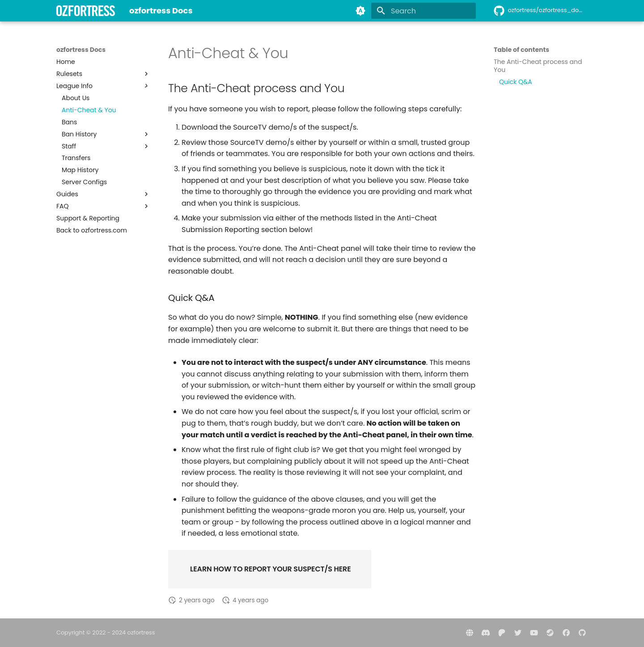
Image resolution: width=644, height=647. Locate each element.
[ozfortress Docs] (86, 11)
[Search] (424, 11)
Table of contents (521, 50)
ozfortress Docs (81, 50)
